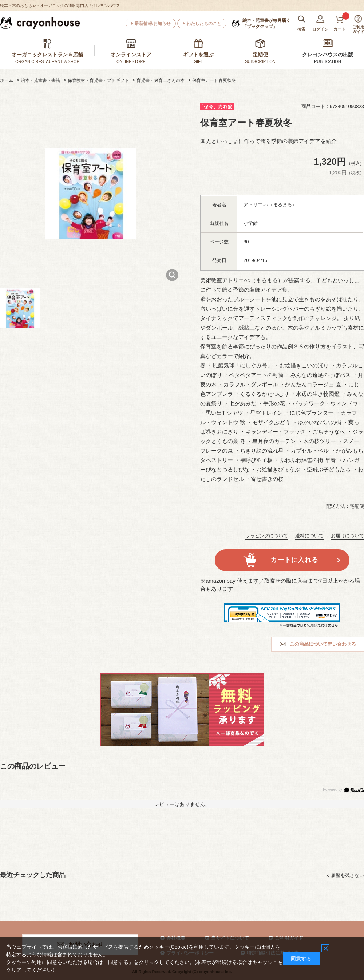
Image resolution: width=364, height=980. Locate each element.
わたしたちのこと (204, 24)
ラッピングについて (267, 536)
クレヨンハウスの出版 (328, 55)
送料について (309, 536)
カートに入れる (294, 560)
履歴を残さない (347, 875)
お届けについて (347, 536)
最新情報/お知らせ (153, 24)
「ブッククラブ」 (266, 23)
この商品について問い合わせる (323, 644)
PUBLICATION (328, 61)
